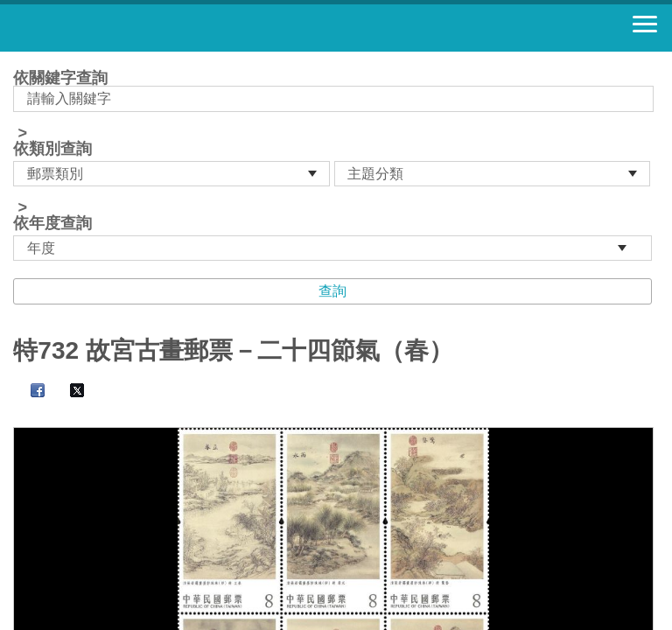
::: (19, 59)
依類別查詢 (52, 149)
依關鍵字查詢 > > (336, 165)
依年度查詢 (52, 223)
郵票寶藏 (109, 28)
